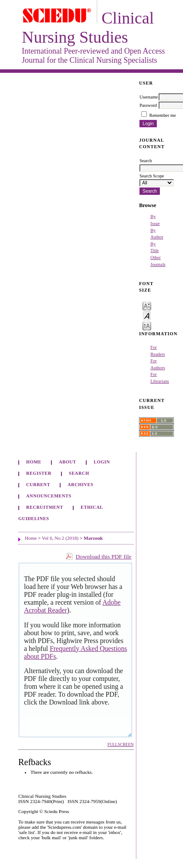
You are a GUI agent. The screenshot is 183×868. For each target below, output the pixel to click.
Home (34, 462)
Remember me (163, 115)
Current (38, 485)
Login (102, 462)
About (68, 462)
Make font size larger (147, 325)
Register (39, 473)
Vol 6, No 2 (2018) (60, 538)
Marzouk (93, 538)
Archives (80, 485)
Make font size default (147, 315)
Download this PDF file (104, 557)
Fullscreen (120, 745)
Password (148, 105)
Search (79, 473)
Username (149, 97)
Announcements (49, 496)
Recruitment (45, 507)
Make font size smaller (147, 305)
